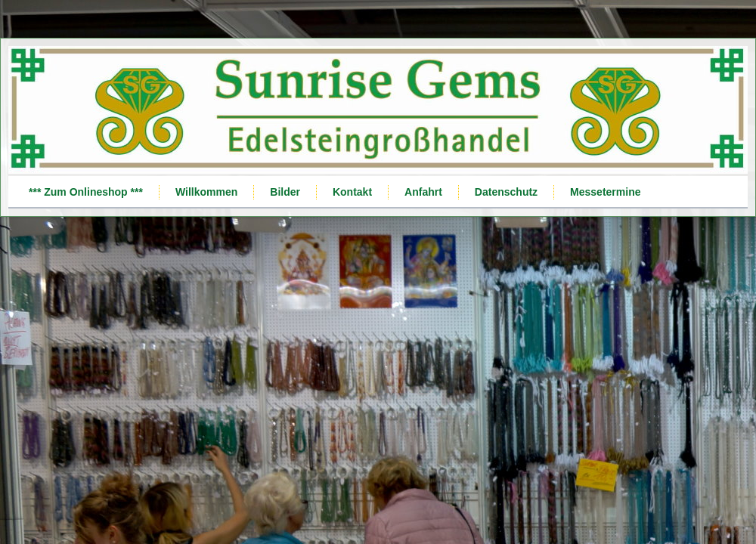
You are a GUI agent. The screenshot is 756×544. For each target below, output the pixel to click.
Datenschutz (506, 192)
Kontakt (352, 192)
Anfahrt (423, 192)
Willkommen (206, 192)
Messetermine (605, 192)
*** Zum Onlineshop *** (86, 192)
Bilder (285, 192)
